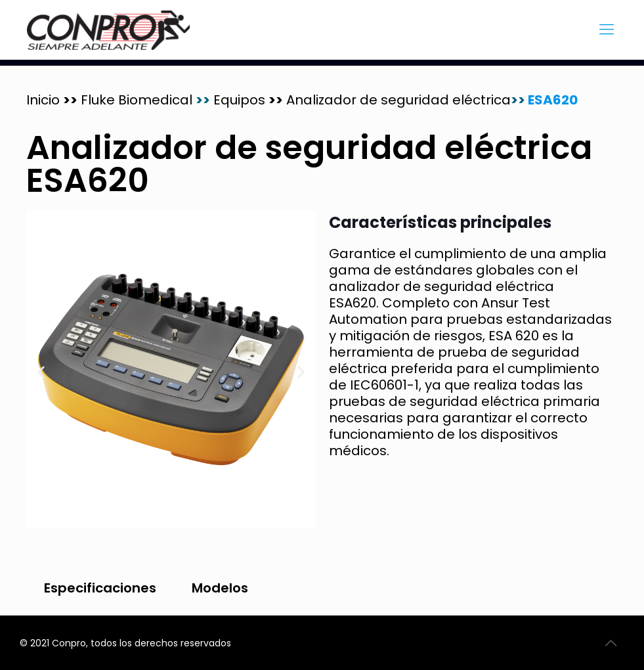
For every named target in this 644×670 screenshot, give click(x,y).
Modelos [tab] (220, 588)
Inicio (45, 100)
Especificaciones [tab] (100, 588)
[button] (41, 372)
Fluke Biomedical (145, 100)
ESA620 (551, 100)
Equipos (241, 100)
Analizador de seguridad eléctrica (398, 100)
